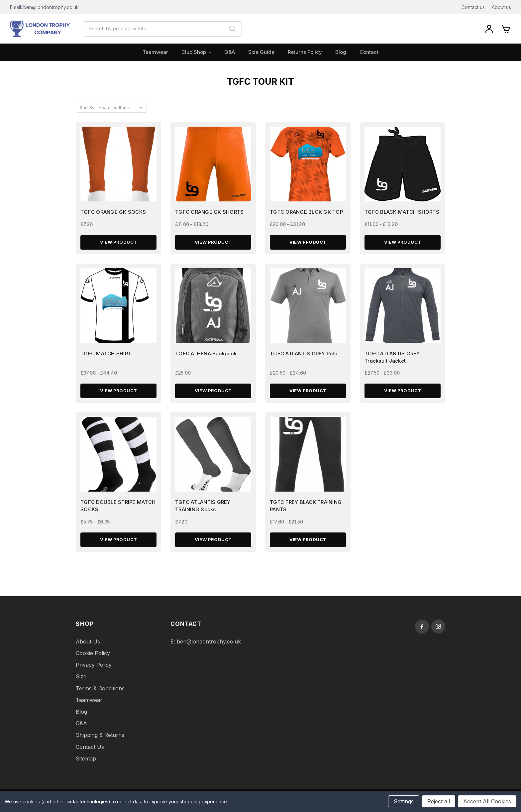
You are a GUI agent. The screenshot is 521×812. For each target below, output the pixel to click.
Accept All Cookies (487, 801)
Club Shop (196, 52)
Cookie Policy (93, 657)
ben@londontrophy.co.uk (209, 645)
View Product (119, 244)
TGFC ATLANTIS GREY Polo (304, 356)
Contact (369, 52)
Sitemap (86, 762)
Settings (404, 801)
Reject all (439, 801)
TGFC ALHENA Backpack (206, 356)
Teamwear (155, 52)
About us (501, 7)
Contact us (473, 7)
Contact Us (90, 751)
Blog (341, 52)
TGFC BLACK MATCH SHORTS (402, 213)
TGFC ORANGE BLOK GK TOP (306, 213)
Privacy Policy (94, 669)
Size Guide (261, 52)
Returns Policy (305, 52)
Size (81, 681)
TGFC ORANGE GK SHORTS (209, 213)
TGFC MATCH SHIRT (106, 356)
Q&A (230, 52)
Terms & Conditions (100, 692)
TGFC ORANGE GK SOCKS (113, 213)
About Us (88, 645)
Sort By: (88, 107)
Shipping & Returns (100, 739)
